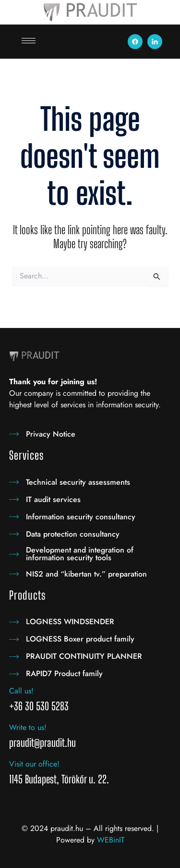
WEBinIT (111, 840)
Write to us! (28, 727)
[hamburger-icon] (29, 41)
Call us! (21, 691)
